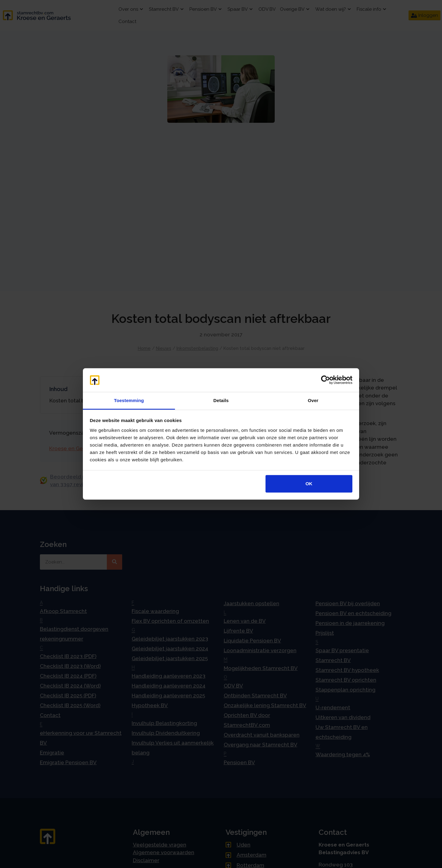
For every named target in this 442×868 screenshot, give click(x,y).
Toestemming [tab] (129, 400)
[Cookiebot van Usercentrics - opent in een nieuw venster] (326, 380)
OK (309, 484)
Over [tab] (313, 400)
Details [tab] (221, 400)
